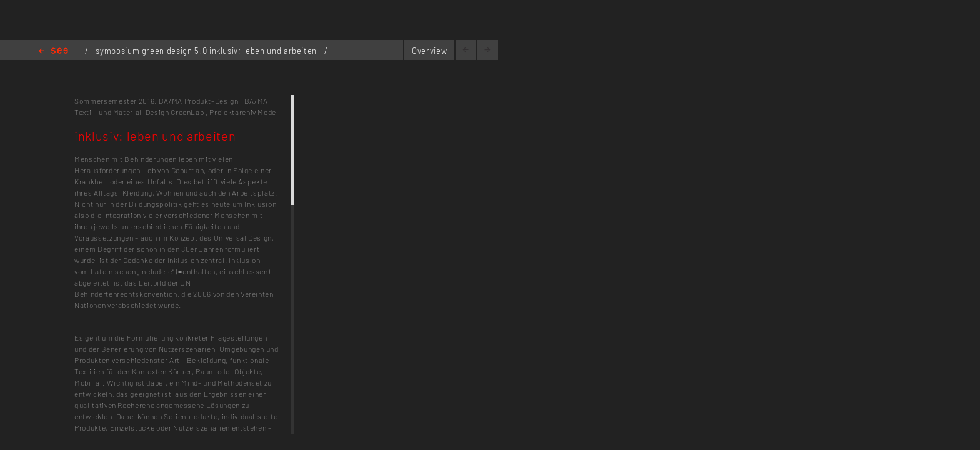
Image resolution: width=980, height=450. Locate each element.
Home (53, 52)
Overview (429, 51)
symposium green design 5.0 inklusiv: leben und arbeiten (207, 51)
